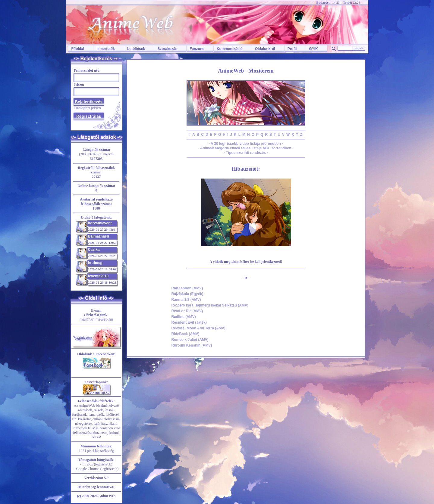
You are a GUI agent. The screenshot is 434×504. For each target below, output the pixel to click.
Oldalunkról (265, 49)
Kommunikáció (230, 49)
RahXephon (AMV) (187, 288)
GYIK (313, 49)
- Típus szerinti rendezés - (246, 153)
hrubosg (95, 263)
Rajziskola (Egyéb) (187, 294)
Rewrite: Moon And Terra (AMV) (198, 328)
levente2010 (98, 276)
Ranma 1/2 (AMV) (186, 300)
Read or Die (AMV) (187, 311)
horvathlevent (100, 223)
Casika (94, 250)
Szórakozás (167, 49)
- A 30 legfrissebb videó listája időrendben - (246, 144)
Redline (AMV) (184, 317)
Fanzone (197, 49)
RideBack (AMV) (186, 334)
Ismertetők (106, 49)
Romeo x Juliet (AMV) (190, 340)
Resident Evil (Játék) (189, 322)
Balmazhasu (99, 236)
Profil (292, 49)
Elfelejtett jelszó (88, 108)
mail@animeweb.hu (96, 319)
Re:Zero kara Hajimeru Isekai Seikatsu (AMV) (210, 305)
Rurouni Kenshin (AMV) (192, 345)
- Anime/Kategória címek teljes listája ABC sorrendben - (246, 148)
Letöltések (136, 49)
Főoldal (78, 49)
